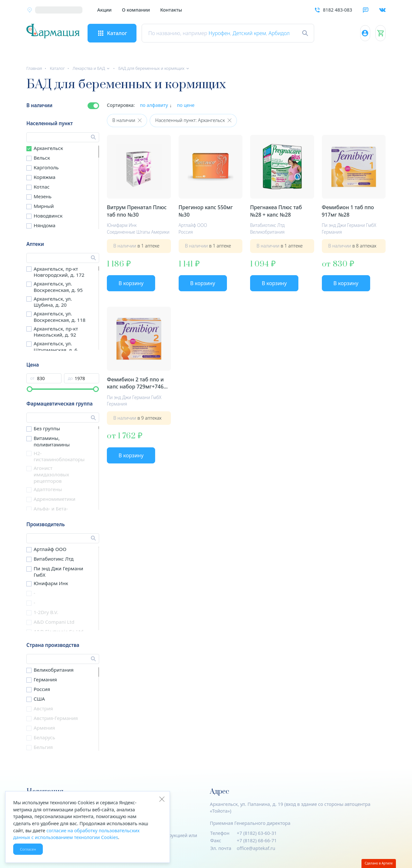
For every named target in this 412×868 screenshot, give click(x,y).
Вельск (42, 158)
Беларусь (44, 737)
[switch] (93, 106)
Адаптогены (48, 489)
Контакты (171, 10)
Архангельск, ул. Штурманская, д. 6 (55, 347)
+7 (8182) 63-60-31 (257, 833)
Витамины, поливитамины (51, 441)
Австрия (43, 708)
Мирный (44, 206)
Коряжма (44, 177)
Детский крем (259, 33)
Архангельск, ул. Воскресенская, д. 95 (58, 287)
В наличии (39, 105)
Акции (104, 10)
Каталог (57, 68)
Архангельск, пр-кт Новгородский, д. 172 (59, 272)
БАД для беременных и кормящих (151, 68)
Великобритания (53, 670)
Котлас (42, 187)
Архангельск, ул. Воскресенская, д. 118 (59, 317)
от (32, 378)
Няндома (44, 225)
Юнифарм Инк (51, 583)
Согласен (28, 849)
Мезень (42, 196)
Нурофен (229, 33)
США (39, 699)
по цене (186, 105)
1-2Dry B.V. (46, 612)
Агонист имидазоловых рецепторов (51, 474)
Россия (42, 689)
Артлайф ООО (50, 549)
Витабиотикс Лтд (53, 559)
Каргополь (46, 167)
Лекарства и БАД (89, 68)
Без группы (47, 428)
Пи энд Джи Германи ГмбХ (58, 572)
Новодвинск (48, 216)
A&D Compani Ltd (54, 622)
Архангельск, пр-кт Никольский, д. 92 (56, 332)
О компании (136, 10)
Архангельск (48, 148)
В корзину (131, 283)
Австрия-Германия (56, 718)
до (70, 378)
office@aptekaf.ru (256, 848)
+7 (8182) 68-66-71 (257, 840)
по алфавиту (154, 105)
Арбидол (289, 33)
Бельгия (43, 747)
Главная (34, 68)
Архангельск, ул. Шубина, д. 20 (53, 302)
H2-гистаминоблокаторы (59, 456)
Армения (44, 728)
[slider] (30, 389)
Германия (45, 679)
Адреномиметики (54, 499)
